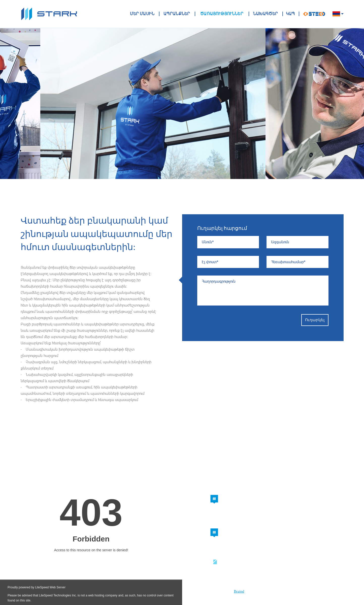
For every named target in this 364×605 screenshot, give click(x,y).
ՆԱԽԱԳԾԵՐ (266, 14)
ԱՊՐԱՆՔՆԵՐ (177, 14)
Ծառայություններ (222, 14)
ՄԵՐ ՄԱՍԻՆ (142, 14)
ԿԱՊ (290, 14)
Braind (239, 591)
